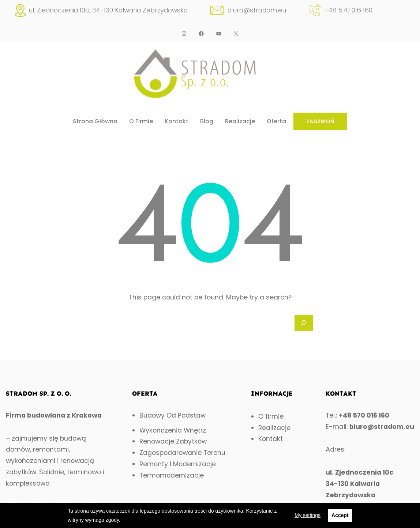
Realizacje (274, 428)
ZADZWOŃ (320, 121)
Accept (340, 515)
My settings (307, 515)
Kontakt (271, 439)
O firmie (271, 416)
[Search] (304, 323)
